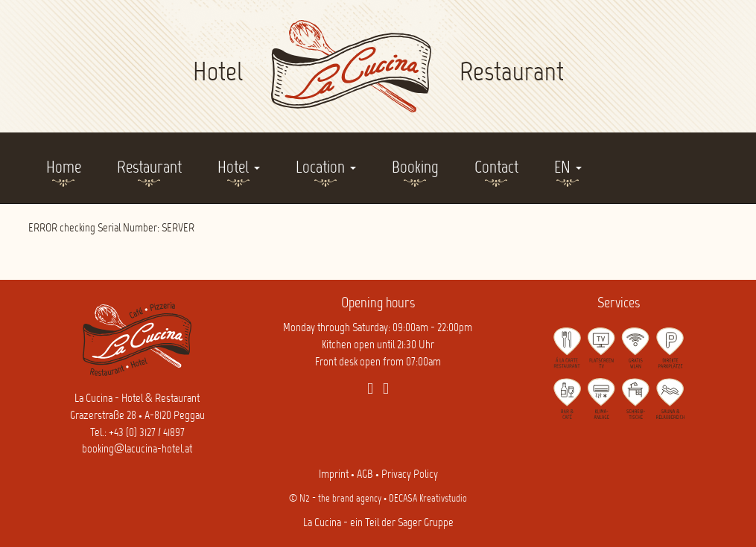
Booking (415, 168)
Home (64, 168)
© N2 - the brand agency (335, 499)
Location (326, 168)
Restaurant (149, 168)
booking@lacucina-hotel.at (137, 450)
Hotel (239, 168)
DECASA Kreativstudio (428, 499)
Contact (496, 168)
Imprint (334, 475)
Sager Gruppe (426, 523)
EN (568, 168)
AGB (365, 475)
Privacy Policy (410, 475)
